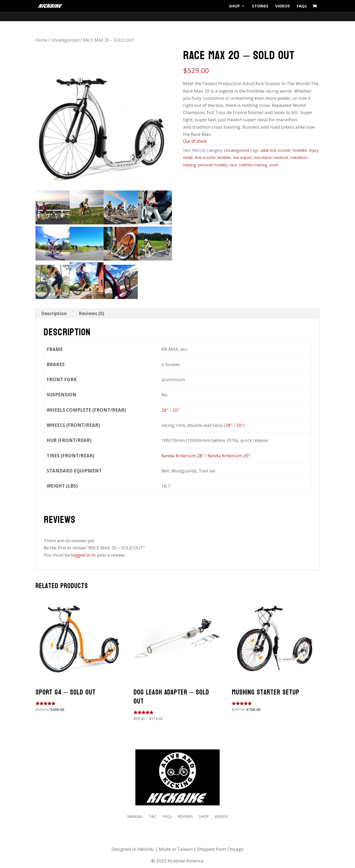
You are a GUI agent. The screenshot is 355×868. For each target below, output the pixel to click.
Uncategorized (65, 40)
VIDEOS (283, 6)
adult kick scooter (276, 150)
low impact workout (271, 157)
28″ (165, 410)
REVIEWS (185, 817)
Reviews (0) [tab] (91, 313)
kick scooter (205, 157)
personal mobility (213, 165)
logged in (81, 555)
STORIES (260, 6)
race (233, 165)
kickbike (224, 157)
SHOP (234, 6)
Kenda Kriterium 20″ (229, 456)
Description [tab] (54, 313)
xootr (274, 165)
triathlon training (253, 165)
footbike (300, 150)
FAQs (302, 6)
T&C (153, 817)
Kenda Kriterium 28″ (183, 456)
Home (41, 40)
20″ (176, 410)
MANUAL (135, 817)
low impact (243, 157)
